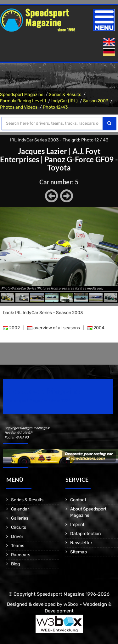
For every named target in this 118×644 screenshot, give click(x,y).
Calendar (20, 509)
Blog (15, 564)
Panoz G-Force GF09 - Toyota (81, 163)
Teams (18, 546)
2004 (96, 328)
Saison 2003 (96, 101)
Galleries (20, 518)
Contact (78, 500)
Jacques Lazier (42, 151)
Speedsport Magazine (22, 95)
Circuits (19, 527)
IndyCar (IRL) (65, 101)
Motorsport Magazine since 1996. (39, 401)
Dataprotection (85, 534)
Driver (17, 537)
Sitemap (79, 552)
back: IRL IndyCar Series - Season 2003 (43, 313)
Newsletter (81, 543)
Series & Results (65, 95)
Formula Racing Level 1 (23, 101)
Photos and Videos (19, 107)
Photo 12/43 (55, 107)
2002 (11, 328)
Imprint (77, 525)
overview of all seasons (54, 328)
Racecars (21, 555)
